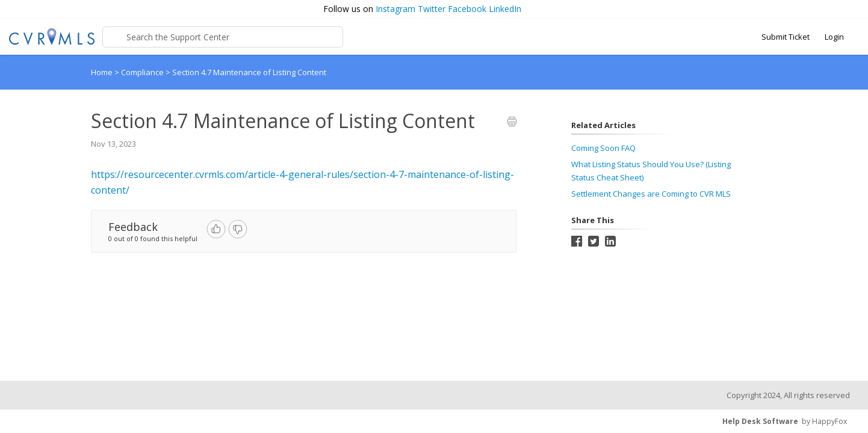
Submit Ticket (786, 37)
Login (834, 37)
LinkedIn (505, 9)
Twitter (432, 9)
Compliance (143, 72)
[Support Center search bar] (223, 37)
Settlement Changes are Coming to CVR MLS (651, 194)
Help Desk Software (760, 421)
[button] (853, 9)
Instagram (395, 9)
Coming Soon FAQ (603, 148)
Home (102, 72)
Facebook (467, 9)
